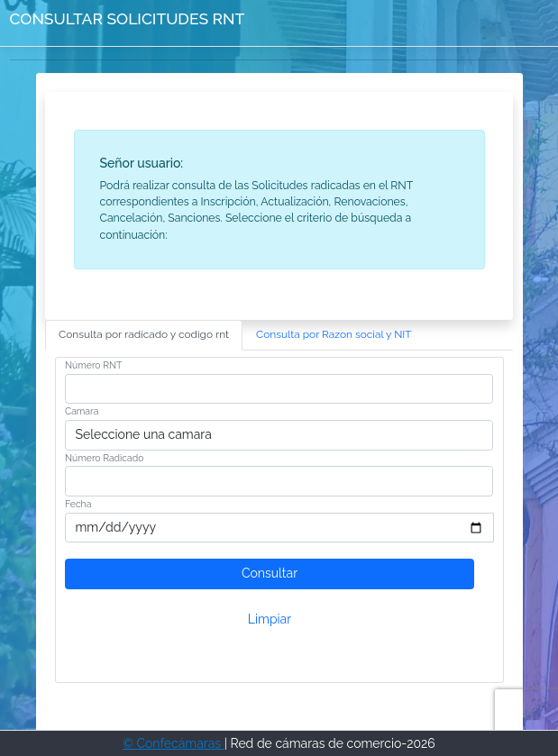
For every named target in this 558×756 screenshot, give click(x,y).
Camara (82, 411)
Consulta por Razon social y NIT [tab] (334, 334)
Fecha (78, 504)
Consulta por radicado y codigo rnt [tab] (144, 334)
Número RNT (93, 365)
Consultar (270, 573)
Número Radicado (104, 458)
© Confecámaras (174, 743)
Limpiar (270, 619)
